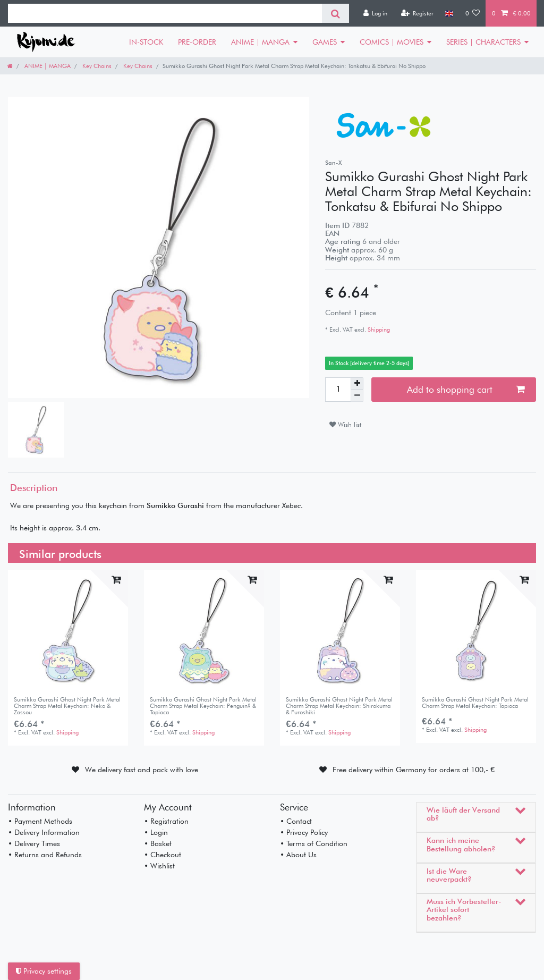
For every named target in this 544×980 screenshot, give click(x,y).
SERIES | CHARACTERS (483, 42)
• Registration (166, 821)
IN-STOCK (146, 42)
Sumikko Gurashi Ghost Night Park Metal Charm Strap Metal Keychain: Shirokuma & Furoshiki (339, 706)
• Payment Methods (40, 821)
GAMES (325, 42)
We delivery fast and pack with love (142, 770)
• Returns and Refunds (45, 855)
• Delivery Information (44, 832)
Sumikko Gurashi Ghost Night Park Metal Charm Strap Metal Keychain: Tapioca (475, 703)
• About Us (298, 855)
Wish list (345, 424)
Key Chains (96, 66)
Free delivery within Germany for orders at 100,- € (414, 770)
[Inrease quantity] (357, 384)
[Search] (335, 13)
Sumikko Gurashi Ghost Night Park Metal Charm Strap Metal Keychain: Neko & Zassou (67, 706)
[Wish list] (473, 13)
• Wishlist (159, 866)
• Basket (158, 843)
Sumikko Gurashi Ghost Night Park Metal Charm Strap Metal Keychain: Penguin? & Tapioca (203, 706)
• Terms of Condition (314, 843)
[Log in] (375, 13)
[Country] (449, 13)
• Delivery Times (34, 843)
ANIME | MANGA (260, 42)
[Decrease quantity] (357, 396)
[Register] (417, 13)
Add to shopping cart (466, 389)
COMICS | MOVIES (392, 42)
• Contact (296, 821)
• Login (156, 832)
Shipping (378, 330)
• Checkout (163, 855)
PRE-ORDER (197, 42)
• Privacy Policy (304, 832)
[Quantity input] (338, 390)
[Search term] (165, 13)
